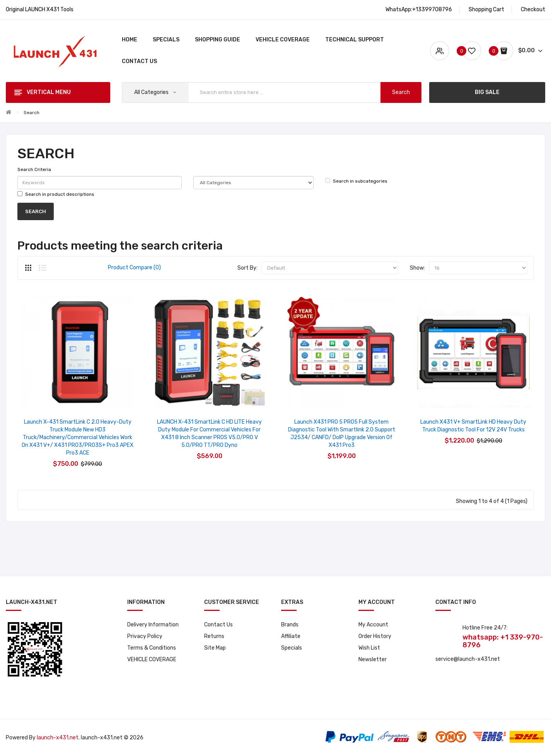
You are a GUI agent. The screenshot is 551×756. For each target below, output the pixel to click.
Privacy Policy (145, 636)
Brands (290, 625)
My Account (373, 625)
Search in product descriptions (56, 194)
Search (32, 113)
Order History (375, 636)
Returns (214, 636)
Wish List (369, 648)
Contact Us (218, 625)
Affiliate (291, 636)
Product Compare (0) (134, 268)
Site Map (215, 648)
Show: (417, 268)
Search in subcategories (356, 181)
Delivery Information (153, 625)
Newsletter (373, 659)
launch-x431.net (58, 738)
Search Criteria (34, 169)
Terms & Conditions (152, 648)
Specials (292, 648)
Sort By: (247, 268)
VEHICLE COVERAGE (152, 659)
